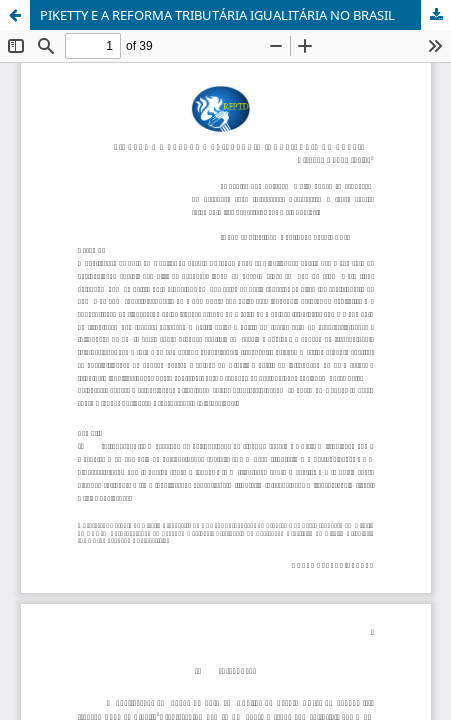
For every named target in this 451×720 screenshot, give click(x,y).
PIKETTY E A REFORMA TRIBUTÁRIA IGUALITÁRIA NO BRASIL (217, 15)
